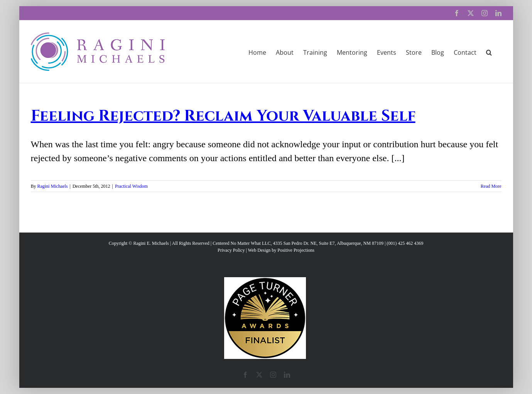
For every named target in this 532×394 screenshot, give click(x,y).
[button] (489, 52)
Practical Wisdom (131, 186)
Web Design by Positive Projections (281, 250)
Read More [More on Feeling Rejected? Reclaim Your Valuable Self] (491, 186)
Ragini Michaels (53, 186)
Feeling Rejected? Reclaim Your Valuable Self (223, 116)
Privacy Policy (231, 250)
